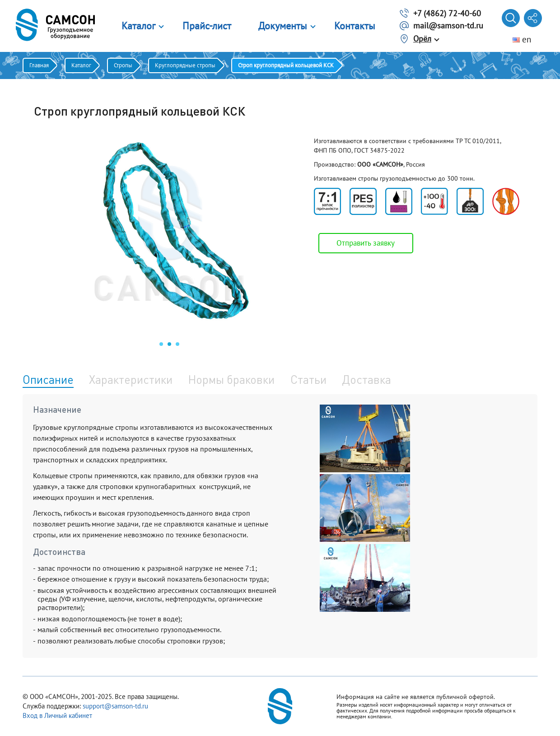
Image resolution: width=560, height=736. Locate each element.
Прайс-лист (207, 26)
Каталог (138, 26)
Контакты (355, 26)
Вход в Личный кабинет (57, 715)
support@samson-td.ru (115, 706)
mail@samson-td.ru (448, 26)
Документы (283, 26)
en (522, 39)
